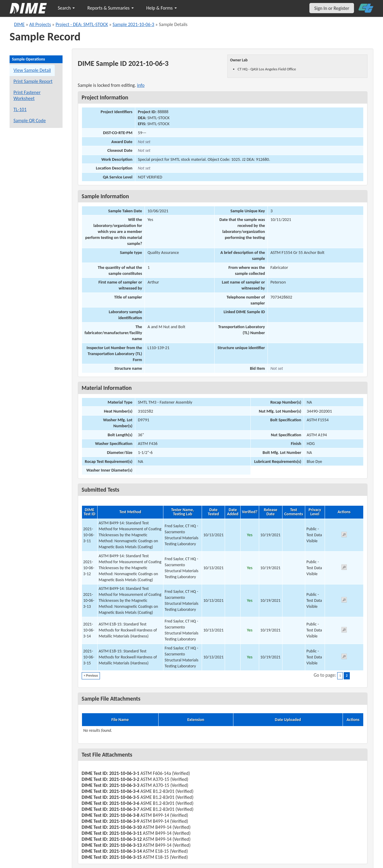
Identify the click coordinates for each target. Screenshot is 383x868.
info (141, 85)
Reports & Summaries (111, 8)
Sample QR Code (30, 121)
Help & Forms (162, 8)
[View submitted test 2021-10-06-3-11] (344, 536)
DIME (19, 24)
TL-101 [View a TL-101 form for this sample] (20, 109)
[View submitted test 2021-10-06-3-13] (344, 601)
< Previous (91, 676)
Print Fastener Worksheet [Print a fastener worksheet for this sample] (27, 95)
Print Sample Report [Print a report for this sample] (33, 81)
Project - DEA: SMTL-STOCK (82, 24)
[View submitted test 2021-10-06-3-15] (344, 657)
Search (66, 8)
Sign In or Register (332, 8)
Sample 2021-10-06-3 (133, 24)
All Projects (40, 24)
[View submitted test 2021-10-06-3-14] (344, 631)
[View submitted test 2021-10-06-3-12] (344, 568)
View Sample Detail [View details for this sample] (32, 70)
